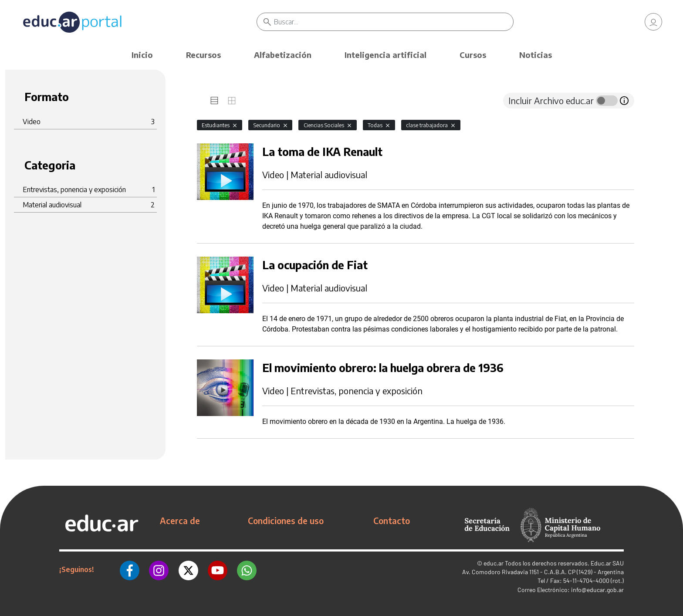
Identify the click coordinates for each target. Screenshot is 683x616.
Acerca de (180, 521)
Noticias (536, 55)
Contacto (392, 521)
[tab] (214, 101)
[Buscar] (394, 22)
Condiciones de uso (286, 521)
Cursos (473, 55)
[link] (653, 22)
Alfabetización (283, 55)
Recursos (203, 55)
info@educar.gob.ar (597, 590)
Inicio (142, 55)
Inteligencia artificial (385, 55)
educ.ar (494, 563)
